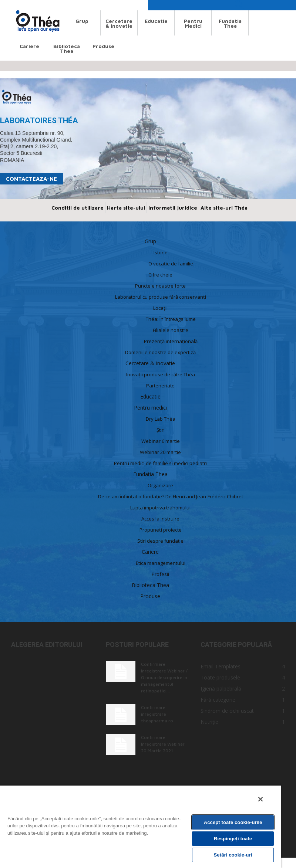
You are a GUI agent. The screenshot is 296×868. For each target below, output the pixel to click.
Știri (161, 430)
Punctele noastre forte (160, 286)
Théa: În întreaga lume (171, 319)
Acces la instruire (160, 519)
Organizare (160, 485)
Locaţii (160, 308)
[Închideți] (260, 799)
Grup (82, 21)
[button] (239, 7)
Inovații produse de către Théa (161, 374)
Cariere (29, 46)
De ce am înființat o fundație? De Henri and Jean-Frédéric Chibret (171, 496)
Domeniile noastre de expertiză (160, 352)
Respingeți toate (233, 839)
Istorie (161, 252)
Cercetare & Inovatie (119, 23)
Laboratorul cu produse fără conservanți (161, 297)
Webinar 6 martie (161, 441)
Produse (103, 46)
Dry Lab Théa (161, 419)
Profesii (160, 574)
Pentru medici (193, 23)
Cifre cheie (160, 275)
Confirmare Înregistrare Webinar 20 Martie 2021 (163, 744)
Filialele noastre (171, 330)
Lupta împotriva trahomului (160, 508)
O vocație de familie (171, 264)
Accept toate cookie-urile (233, 822)
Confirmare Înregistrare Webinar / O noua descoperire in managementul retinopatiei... (164, 677)
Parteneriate (160, 386)
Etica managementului (161, 563)
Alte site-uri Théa (224, 208)
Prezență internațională (171, 341)
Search (18, 5)
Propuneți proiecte (161, 530)
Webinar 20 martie (160, 452)
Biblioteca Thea (67, 48)
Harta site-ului (126, 208)
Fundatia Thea (230, 23)
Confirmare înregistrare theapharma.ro (157, 714)
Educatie (156, 21)
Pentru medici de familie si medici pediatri (160, 463)
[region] (141, 826)
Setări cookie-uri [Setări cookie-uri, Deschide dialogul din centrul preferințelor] (233, 855)
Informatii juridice (173, 208)
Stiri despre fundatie (160, 541)
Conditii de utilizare (78, 208)
